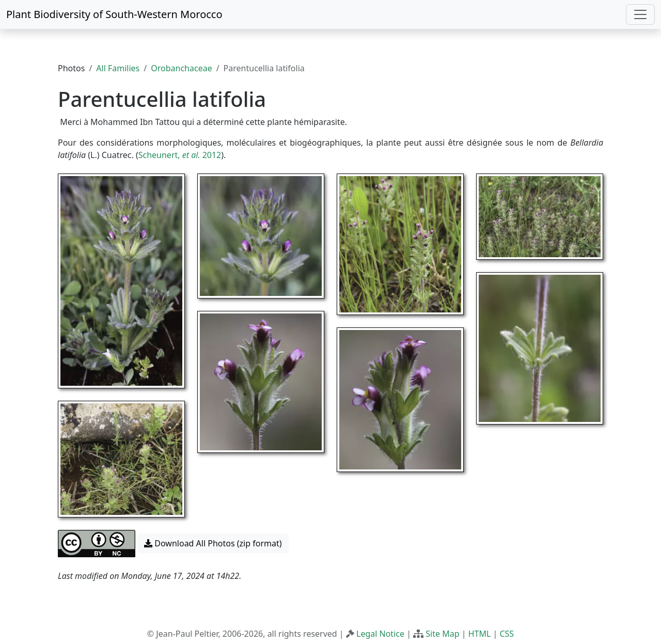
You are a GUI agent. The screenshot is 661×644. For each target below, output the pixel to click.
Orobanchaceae (181, 68)
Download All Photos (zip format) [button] (213, 543)
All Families (118, 68)
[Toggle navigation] (640, 14)
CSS (507, 634)
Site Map (442, 634)
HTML (480, 634)
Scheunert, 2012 (180, 155)
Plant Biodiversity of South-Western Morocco (114, 14)
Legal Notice (380, 634)
